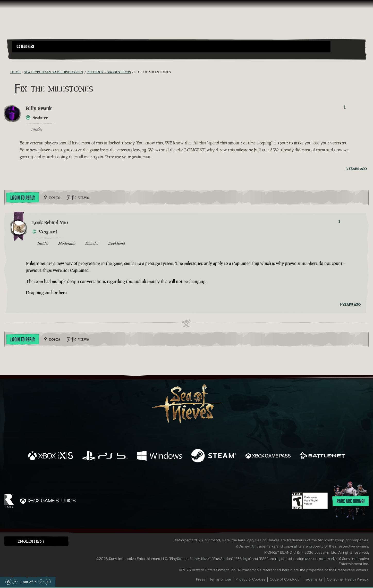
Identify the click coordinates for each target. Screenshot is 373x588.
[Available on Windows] (159, 456)
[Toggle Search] (26, 55)
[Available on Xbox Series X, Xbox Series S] (51, 456)
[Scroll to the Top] (8, 582)
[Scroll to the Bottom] (48, 582)
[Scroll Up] (15, 582)
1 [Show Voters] (345, 107)
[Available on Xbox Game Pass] (268, 456)
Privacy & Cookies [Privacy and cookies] (250, 579)
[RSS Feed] (7, 72)
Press (201, 579)
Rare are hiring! (351, 501)
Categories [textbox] (25, 47)
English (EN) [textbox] (31, 541)
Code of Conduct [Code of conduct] (284, 579)
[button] (171, 46)
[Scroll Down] (41, 582)
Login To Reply (23, 198)
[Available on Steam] (214, 456)
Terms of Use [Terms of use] (220, 579)
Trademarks (313, 579)
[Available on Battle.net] (322, 456)
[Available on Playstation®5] (105, 456)
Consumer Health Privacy (348, 579)
